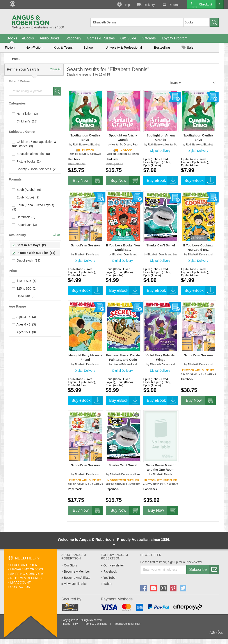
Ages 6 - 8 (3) (24, 324)
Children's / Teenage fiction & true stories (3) (34, 144)
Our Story (71, 565)
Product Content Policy (127, 624)
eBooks (28, 38)
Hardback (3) (24, 217)
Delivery (146, 4)
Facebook (110, 571)
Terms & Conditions (96, 624)
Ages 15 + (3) (24, 332)
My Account (20, 582)
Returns (170, 4)
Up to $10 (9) (24, 296)
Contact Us (20, 587)
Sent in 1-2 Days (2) (29, 245)
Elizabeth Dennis (84, 255)
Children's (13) (25, 121)
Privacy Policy (70, 624)
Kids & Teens (63, 47)
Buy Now (88, 180)
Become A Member (77, 571)
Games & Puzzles (101, 38)
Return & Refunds (26, 578)
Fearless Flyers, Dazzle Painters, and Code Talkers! (123, 360)
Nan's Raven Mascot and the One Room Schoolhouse (161, 470)
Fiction (10, 47)
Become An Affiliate (77, 578)
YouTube (109, 578)
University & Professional (124, 47)
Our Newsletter (114, 565)
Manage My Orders (27, 569)
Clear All (55, 69)
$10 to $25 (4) (24, 281)
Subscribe (204, 570)
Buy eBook (162, 180)
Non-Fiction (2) (25, 114)
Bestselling (162, 47)
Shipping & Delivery (27, 574)
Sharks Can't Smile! (161, 245)
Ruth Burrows (81, 145)
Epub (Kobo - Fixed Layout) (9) (34, 207)
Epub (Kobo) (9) (26, 197)
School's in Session (85, 245)
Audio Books (50, 38)
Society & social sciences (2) (34, 169)
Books (12, 38)
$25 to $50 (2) (24, 288)
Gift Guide (128, 38)
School (89, 47)
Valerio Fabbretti (122, 364)
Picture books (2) (27, 161)
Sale (187, 47)
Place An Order (24, 565)
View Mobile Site (75, 584)
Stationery (73, 38)
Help (123, 4)
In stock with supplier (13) (34, 253)
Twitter (108, 584)
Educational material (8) (31, 154)
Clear (56, 235)
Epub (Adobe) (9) (27, 190)
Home (16, 59)
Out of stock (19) (26, 260)
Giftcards (149, 38)
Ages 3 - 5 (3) (24, 317)
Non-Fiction (34, 47)
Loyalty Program (175, 38)
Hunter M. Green (121, 145)
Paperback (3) (25, 225)
